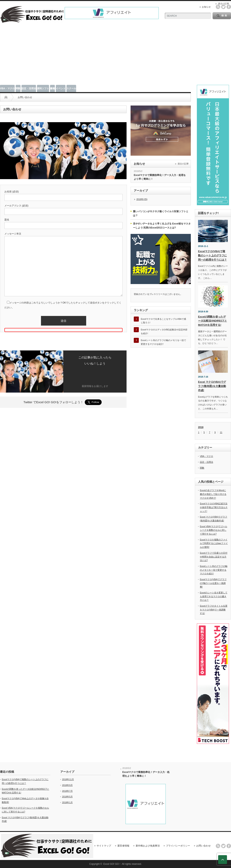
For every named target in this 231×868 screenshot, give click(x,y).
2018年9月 (67, 785)
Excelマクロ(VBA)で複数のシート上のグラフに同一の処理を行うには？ (212, 255)
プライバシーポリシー (178, 846)
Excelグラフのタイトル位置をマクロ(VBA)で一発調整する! (214, 610)
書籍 (52, 88)
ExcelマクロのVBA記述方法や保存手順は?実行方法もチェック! (214, 507)
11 (221, 432)
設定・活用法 (29, 88)
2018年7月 (67, 791)
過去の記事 (183, 164)
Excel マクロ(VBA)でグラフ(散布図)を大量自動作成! (212, 386)
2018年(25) (142, 199)
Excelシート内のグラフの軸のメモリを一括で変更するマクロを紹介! (214, 570)
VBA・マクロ (7, 88)
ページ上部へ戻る (223, 860)
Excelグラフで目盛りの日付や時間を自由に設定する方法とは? (214, 557)
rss (218, 7)
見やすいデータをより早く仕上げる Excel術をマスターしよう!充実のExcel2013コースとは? (162, 226)
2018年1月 (67, 802)
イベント (61, 88)
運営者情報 (123, 846)
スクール (71, 88)
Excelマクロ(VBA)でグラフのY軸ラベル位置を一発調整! (213, 583)
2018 (201, 427)
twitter (223, 7)
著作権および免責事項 (148, 846)
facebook (229, 7)
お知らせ (206, 7)
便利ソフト (43, 88)
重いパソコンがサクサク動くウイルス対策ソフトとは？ (161, 213)
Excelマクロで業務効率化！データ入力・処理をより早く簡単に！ (160, 177)
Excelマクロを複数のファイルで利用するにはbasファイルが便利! (214, 543)
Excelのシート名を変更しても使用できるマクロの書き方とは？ (214, 596)
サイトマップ (104, 846)
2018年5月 (67, 797)
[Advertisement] (115, 55)
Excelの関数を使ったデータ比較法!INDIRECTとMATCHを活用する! (213, 321)
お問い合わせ (203, 846)
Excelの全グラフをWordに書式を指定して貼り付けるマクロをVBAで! (213, 494)
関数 (18, 88)
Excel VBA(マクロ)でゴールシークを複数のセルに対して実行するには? (214, 530)
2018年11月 (68, 779)
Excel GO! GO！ (112, 864)
